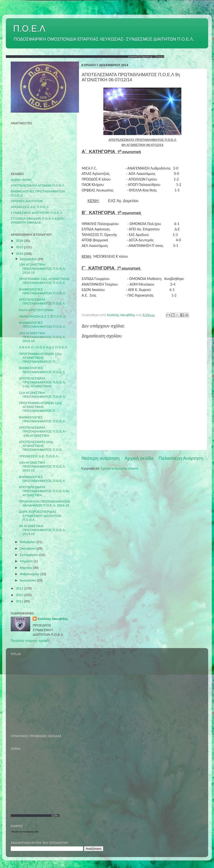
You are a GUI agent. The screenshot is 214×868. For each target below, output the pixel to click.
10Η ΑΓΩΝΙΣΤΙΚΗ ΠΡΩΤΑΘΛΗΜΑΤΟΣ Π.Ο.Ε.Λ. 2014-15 (42, 466)
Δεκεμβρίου (29, 259)
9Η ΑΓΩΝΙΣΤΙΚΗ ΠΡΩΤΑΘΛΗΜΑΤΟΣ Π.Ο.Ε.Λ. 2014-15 (42, 530)
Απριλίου (27, 561)
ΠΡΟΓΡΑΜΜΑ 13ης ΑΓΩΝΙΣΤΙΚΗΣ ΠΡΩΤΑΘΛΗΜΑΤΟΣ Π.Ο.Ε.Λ (44, 281)
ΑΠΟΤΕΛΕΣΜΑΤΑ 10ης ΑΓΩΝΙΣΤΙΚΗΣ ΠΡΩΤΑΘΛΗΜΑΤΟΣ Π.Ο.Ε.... (42, 446)
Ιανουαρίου (28, 580)
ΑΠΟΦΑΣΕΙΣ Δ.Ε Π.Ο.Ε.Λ (30, 207)
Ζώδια (55, 816)
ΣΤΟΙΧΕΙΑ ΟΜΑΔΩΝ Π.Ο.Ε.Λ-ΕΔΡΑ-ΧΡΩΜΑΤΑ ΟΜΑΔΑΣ (38, 221)
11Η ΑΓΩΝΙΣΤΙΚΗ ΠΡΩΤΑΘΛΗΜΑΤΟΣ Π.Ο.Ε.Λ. (42, 395)
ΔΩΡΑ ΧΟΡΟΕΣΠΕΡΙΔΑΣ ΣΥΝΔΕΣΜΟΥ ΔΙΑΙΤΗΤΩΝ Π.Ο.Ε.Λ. (40, 516)
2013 (20, 588)
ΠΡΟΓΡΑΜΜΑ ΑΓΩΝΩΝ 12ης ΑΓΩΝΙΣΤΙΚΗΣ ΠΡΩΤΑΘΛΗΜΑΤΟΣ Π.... (40, 358)
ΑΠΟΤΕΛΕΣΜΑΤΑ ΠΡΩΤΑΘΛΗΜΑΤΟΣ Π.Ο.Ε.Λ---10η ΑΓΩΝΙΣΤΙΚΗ (43, 431)
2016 (20, 241)
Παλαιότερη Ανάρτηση (181, 458)
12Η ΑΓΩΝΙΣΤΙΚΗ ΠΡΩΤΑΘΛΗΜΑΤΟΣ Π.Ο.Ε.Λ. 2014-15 (42, 337)
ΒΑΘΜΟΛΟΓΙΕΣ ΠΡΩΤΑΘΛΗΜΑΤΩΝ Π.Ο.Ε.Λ (42, 291)
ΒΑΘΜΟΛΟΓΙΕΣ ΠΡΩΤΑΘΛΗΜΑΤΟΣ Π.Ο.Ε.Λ (42, 370)
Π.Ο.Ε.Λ (29, 29)
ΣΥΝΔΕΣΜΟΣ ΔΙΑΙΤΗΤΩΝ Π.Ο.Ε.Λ (36, 213)
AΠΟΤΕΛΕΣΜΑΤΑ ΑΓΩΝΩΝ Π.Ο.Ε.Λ (38, 185)
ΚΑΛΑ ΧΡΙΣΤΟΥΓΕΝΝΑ (36, 310)
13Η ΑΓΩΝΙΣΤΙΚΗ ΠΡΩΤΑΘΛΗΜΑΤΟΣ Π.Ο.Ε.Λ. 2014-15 (42, 268)
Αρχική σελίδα (139, 458)
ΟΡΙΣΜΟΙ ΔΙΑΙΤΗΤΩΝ (27, 201)
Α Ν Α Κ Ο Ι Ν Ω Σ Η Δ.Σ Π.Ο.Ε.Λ (43, 347)
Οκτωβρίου (28, 548)
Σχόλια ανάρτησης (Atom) (120, 468)
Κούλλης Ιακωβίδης (53, 619)
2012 (20, 595)
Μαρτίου (26, 568)
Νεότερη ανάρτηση (101, 458)
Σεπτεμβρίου (29, 555)
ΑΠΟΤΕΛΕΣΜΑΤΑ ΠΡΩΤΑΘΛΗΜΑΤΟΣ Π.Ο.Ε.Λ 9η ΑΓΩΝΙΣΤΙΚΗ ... (44, 491)
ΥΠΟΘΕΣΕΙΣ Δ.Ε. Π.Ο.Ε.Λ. (39, 456)
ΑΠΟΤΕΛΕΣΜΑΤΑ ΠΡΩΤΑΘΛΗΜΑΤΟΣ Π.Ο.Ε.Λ (42, 302)
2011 (20, 601)
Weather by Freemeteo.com (25, 832)
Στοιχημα (159, 57)
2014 (20, 254)
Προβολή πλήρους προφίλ (30, 641)
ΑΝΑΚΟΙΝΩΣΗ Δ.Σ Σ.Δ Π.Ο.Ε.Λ (42, 316)
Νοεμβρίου (28, 542)
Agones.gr (147, 57)
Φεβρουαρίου (30, 574)
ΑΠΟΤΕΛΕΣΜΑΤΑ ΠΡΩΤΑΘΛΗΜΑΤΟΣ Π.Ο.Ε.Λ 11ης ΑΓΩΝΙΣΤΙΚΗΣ (42, 382)
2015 (20, 247)
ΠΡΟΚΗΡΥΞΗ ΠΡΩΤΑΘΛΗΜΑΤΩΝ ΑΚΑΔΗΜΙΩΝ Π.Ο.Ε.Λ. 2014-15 (44, 503)
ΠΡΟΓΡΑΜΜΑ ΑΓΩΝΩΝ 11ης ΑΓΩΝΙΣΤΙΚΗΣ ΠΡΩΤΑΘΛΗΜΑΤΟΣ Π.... (40, 407)
